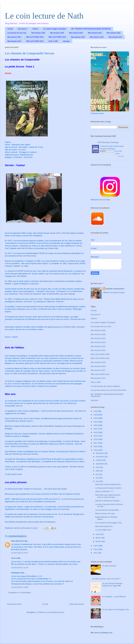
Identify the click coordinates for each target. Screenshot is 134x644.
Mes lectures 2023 (95, 33)
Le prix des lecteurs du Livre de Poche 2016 (108, 390)
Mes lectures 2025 (57, 33)
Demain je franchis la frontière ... (108, 501)
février (99, 538)
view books (121, 156)
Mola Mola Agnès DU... (104, 526)
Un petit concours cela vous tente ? (106, 579)
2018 (96, 439)
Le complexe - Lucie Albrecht (114, 597)
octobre (99, 460)
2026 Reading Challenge (108, 142)
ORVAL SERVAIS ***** (104, 491)
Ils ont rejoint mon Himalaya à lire (116, 610)
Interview (66, 41)
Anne (13, 558)
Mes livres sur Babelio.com (102, 633)
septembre (100, 464)
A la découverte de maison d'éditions (105, 386)
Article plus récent (14, 604)
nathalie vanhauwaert (115, 289)
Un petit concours (109, 566)
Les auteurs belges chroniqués (55, 29)
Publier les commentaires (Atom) (51, 612)
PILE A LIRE (53, 41)
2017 (96, 443)
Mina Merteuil (17, 541)
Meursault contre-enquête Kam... (108, 484)
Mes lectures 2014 (14, 41)
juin (97, 474)
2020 (96, 432)
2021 (96, 429)
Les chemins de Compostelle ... (108, 510)
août (98, 467)
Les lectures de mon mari (17, 33)
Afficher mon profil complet (114, 292)
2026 (96, 411)
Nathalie (103, 146)
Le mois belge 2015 (103, 530)
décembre (100, 453)
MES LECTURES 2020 (35, 37)
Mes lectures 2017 (116, 37)
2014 (96, 546)
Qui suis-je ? (23, 29)
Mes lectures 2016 (97, 37)
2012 (96, 553)
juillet (98, 471)
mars (98, 534)
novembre (100, 457)
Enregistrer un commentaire (20, 593)
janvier (99, 541)
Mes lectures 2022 (114, 33)
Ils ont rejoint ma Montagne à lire (108, 523)
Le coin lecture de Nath (44, 16)
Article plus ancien (76, 604)
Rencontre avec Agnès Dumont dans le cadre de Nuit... (108, 496)
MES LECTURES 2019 (57, 37)
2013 (96, 549)
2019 (96, 436)
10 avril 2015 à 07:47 (20, 553)
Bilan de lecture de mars (105, 513)
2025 (96, 415)
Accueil (10, 29)
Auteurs (35, 29)
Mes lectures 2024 (76, 33)
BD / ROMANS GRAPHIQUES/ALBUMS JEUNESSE (91, 29)
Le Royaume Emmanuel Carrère (108, 488)
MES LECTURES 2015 (35, 41)
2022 (96, 425)
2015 (96, 450)
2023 (96, 422)
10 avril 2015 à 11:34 (20, 568)
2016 (96, 446)
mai (97, 478)
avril (98, 481)
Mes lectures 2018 (78, 37)
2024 (96, 418)
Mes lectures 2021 (14, 37)
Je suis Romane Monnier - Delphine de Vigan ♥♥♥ (113, 585)
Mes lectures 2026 (38, 33)
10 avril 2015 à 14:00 (20, 587)
